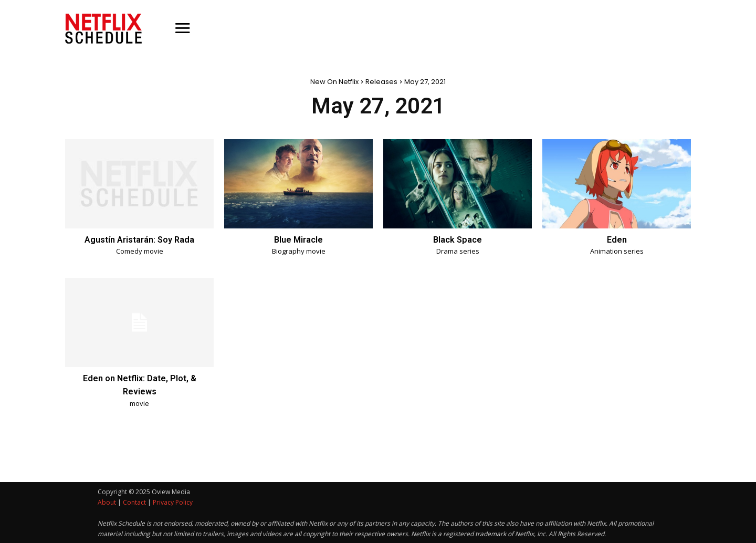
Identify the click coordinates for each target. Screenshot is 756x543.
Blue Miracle (298, 239)
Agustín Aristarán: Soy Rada (140, 239)
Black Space (458, 239)
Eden (617, 239)
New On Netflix (334, 82)
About (107, 502)
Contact (134, 502)
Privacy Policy (173, 502)
